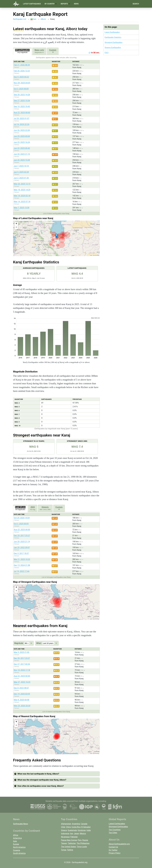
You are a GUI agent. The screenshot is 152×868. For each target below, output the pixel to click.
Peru (80, 840)
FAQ (107, 53)
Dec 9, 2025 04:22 (21, 77)
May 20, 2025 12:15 (22, 184)
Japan (76, 833)
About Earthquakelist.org (119, 844)
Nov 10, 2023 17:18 (22, 670)
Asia (15, 841)
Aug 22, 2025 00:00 (22, 113)
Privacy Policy (115, 853)
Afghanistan (66, 824)
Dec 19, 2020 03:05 (22, 694)
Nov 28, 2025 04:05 (22, 83)
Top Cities (113, 833)
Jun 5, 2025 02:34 (21, 172)
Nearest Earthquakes (113, 47)
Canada (84, 824)
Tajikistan (72, 843)
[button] (56, 236)
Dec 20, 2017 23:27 (22, 536)
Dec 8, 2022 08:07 (21, 688)
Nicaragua (65, 837)
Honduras (82, 830)
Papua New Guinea (69, 840)
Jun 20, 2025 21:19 (22, 154)
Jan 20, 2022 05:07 (22, 548)
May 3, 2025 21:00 (21, 652)
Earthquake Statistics (113, 37)
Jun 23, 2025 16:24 (22, 142)
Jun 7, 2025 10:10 (21, 166)
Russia (85, 840)
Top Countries (115, 830)
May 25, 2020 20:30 (22, 706)
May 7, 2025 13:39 (21, 208)
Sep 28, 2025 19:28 (22, 95)
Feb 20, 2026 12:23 (22, 71)
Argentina (76, 824)
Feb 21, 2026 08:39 (22, 65)
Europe (16, 844)
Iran (33, 19)
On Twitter (113, 850)
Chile (63, 827)
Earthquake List (20, 19)
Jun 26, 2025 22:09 (22, 130)
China (68, 827)
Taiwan (64, 843)
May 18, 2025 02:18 (22, 196)
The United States (69, 847)
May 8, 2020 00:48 (21, 700)
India (89, 830)
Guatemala (72, 830)
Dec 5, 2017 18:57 (21, 553)
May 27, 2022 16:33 (22, 682)
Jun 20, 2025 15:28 (22, 160)
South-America (19, 853)
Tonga (64, 850)
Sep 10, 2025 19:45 (22, 107)
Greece (64, 830)
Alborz (43, 19)
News (76, 4)
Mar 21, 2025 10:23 (22, 559)
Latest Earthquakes (32, 4)
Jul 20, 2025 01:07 (21, 118)
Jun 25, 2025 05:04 (22, 136)
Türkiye (70, 850)
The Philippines (83, 843)
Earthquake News (21, 824)
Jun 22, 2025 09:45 (22, 148)
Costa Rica (76, 827)
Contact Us (113, 847)
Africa (16, 835)
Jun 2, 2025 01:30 (21, 178)
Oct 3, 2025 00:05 (21, 89)
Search (136, 4)
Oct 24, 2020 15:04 (22, 518)
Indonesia (65, 833)
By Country (51, 4)
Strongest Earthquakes (113, 42)
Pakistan (74, 837)
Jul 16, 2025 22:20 (21, 124)
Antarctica (17, 838)
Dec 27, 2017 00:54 (22, 664)
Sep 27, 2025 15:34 (22, 101)
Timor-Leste (82, 847)
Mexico (83, 833)
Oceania (17, 850)
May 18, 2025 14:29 (22, 190)
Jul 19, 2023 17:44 (21, 571)
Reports (65, 4)
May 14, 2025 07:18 (22, 202)
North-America (19, 847)
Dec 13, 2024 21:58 (22, 565)
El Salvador (86, 827)
